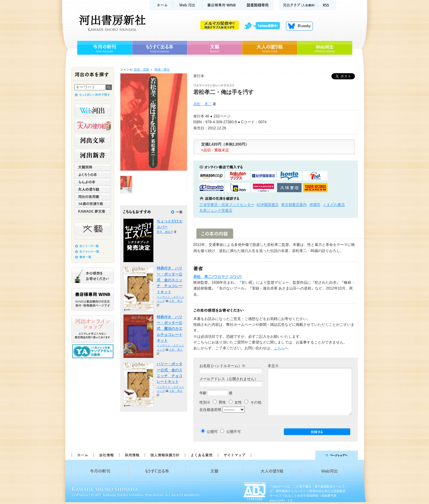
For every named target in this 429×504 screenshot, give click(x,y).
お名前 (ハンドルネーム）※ (222, 366)
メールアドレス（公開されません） (229, 379)
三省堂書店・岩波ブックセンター (227, 205)
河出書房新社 (111, 23)
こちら (279, 348)
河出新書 (93, 155)
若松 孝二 (202, 104)
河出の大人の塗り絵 (93, 125)
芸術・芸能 (141, 69)
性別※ (205, 402)
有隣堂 (315, 205)
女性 (235, 402)
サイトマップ (234, 455)
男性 (219, 402)
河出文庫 (93, 140)
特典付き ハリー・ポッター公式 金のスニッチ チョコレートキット (170, 280)
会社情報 (106, 455)
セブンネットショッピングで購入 (315, 176)
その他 (253, 402)
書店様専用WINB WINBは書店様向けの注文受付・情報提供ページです (93, 299)
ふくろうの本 (93, 175)
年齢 (203, 393)
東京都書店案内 (294, 205)
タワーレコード (315, 188)
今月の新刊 (104, 48)
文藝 (215, 48)
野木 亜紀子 (165, 232)
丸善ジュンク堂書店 (216, 211)
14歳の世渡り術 (93, 204)
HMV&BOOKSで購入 (263, 188)
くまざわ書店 (334, 205)
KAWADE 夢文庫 (93, 211)
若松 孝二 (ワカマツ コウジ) (218, 277)
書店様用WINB (222, 5)
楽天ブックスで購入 (238, 176)
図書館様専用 (258, 5)
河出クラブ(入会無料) (299, 5)
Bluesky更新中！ (299, 26)
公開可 (212, 432)
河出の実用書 (93, 196)
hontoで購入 (289, 176)
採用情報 (132, 455)
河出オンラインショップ (93, 329)
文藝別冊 (93, 167)
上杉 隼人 (176, 301)
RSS (327, 5)
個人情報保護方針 (165, 455)
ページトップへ (307, 455)
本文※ (273, 366)
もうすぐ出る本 (160, 48)
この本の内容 (215, 234)
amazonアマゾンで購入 (212, 176)
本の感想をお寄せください (93, 275)
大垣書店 (289, 188)
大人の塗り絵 (270, 48)
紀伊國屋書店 (268, 205)
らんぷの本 (93, 182)
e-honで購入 (238, 188)
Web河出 (188, 5)
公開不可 (234, 432)
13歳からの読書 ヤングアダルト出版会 (94, 351)
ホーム (161, 5)
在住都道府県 (210, 410)
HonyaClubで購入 (212, 188)
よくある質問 (201, 455)
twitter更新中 (264, 26)
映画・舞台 (162, 69)
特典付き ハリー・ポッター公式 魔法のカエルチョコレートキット (170, 329)
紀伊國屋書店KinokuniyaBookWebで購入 (263, 176)
